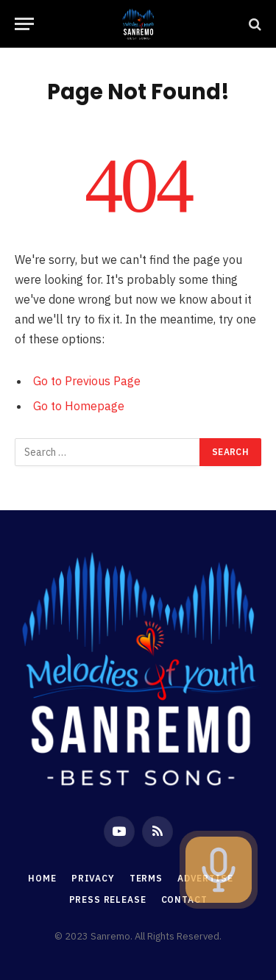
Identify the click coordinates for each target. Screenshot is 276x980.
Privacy (93, 878)
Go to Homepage (79, 406)
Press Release (108, 899)
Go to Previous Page (87, 381)
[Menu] (24, 24)
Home (42, 878)
